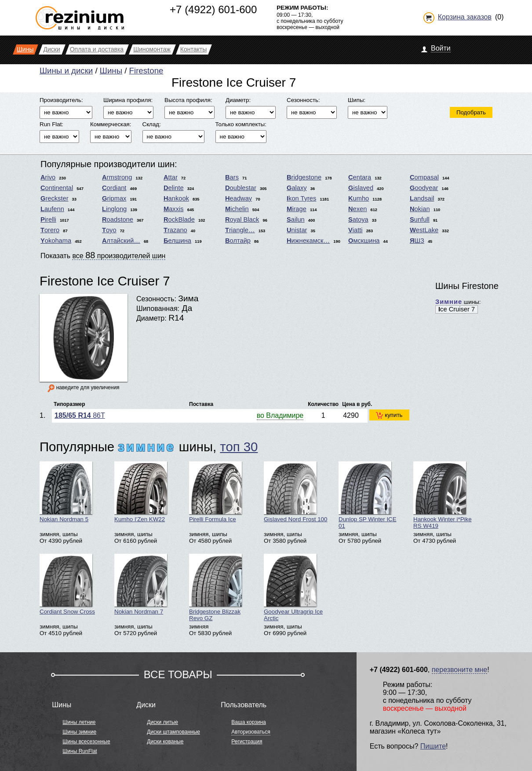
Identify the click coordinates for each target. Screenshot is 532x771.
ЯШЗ (417, 241)
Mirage (297, 209)
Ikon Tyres (301, 198)
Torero (50, 230)
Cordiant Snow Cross (67, 584)
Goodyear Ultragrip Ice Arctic (293, 588)
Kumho (359, 198)
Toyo (109, 230)
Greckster (55, 198)
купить (389, 415)
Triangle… (240, 230)
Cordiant (114, 188)
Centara (360, 177)
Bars (232, 177)
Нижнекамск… (308, 241)
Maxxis (174, 209)
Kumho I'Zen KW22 (141, 492)
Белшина (177, 241)
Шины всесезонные (86, 742)
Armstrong (117, 177)
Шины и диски (66, 71)
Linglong (114, 209)
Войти (441, 48)
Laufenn (52, 209)
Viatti (355, 230)
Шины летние (79, 722)
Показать (103, 255)
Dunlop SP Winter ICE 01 (368, 495)
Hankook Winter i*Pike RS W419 (443, 495)
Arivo (48, 177)
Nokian (420, 209)
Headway (239, 198)
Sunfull (420, 219)
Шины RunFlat (80, 751)
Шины (111, 71)
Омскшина (364, 241)
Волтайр (238, 241)
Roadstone (118, 219)
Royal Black (242, 219)
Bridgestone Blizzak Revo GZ (215, 588)
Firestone (146, 71)
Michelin (237, 209)
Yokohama (56, 241)
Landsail (422, 198)
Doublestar (241, 188)
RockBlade (179, 219)
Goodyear (424, 188)
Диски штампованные (173, 732)
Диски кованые (165, 742)
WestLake (424, 230)
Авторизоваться (251, 732)
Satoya (358, 219)
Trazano (175, 230)
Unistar (297, 230)
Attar (171, 177)
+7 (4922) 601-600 (213, 9)
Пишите (433, 746)
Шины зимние (79, 732)
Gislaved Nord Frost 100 (295, 492)
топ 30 (239, 447)
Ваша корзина (248, 722)
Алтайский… (121, 241)
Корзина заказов (465, 17)
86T (80, 415)
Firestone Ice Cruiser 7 (105, 281)
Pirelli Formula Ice (215, 492)
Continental (57, 188)
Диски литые (162, 722)
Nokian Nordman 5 (66, 492)
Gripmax (114, 198)
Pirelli (48, 219)
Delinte (174, 188)
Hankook (176, 198)
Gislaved (361, 188)
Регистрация (247, 742)
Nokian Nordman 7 (141, 584)
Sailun (296, 219)
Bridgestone (304, 177)
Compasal (424, 177)
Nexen (357, 209)
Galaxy (297, 188)
